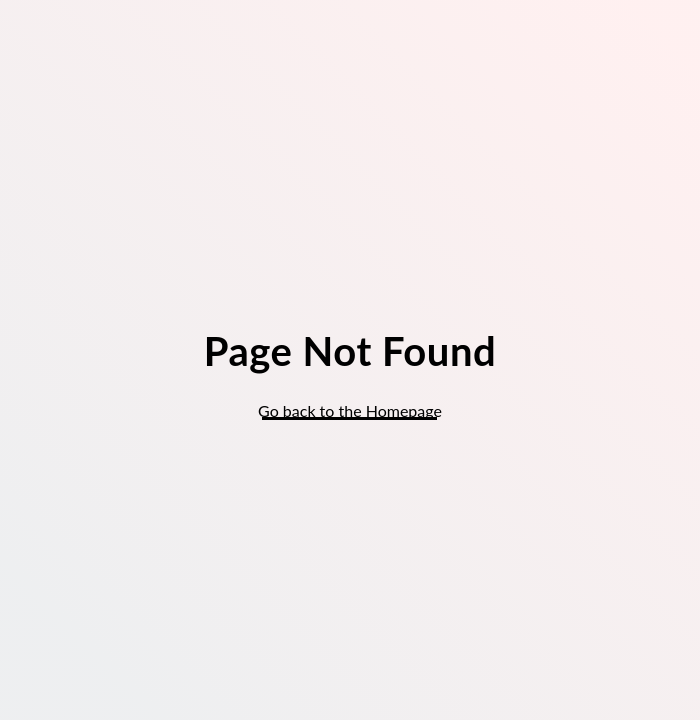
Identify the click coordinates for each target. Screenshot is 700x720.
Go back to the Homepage (350, 410)
